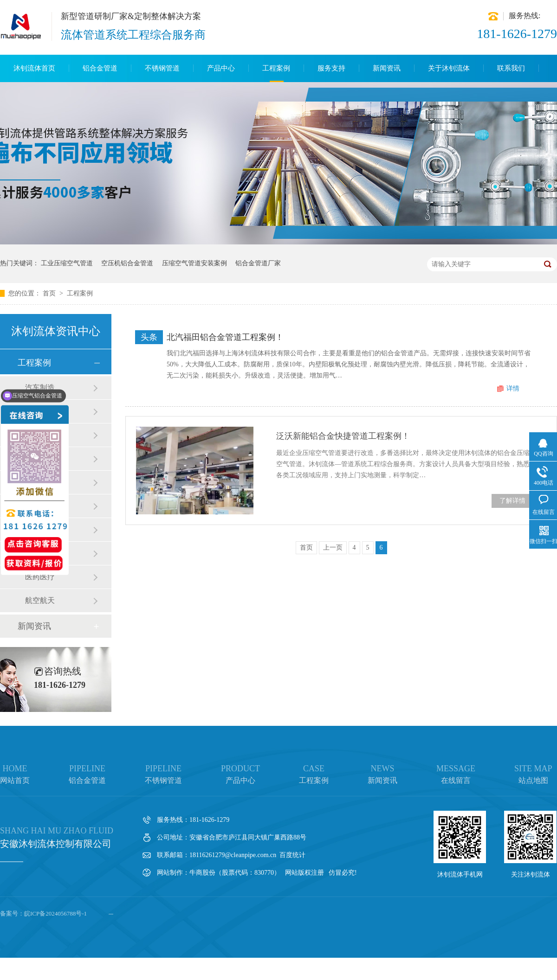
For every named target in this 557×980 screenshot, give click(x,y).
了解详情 (512, 501)
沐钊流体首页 (34, 68)
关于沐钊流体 (449, 68)
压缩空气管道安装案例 (194, 263)
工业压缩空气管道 (67, 263)
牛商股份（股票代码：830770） (235, 873)
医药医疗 (40, 577)
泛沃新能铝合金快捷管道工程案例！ (343, 436)
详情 (513, 388)
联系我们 (511, 68)
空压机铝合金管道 (127, 263)
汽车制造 (40, 388)
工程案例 (276, 68)
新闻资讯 (387, 68)
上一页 (333, 548)
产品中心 (221, 68)
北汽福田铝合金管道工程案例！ (225, 337)
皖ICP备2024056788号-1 (55, 913)
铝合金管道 (100, 68)
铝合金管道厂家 (258, 263)
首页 (50, 293)
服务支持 (331, 68)
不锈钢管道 (162, 68)
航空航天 (40, 600)
